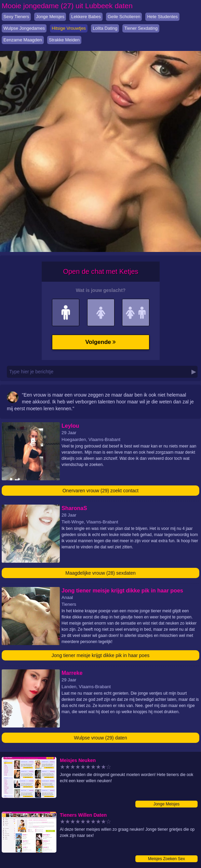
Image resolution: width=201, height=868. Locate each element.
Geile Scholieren (124, 17)
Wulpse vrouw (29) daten (100, 738)
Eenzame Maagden (23, 40)
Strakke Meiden (64, 40)
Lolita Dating (105, 28)
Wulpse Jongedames (24, 28)
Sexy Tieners (16, 17)
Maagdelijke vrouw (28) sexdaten (100, 573)
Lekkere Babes (86, 17)
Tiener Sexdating (141, 28)
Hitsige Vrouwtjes (69, 28)
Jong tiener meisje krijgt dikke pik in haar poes (100, 655)
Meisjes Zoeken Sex (166, 859)
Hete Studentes (162, 17)
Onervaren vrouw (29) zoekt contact (101, 491)
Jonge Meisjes (50, 17)
